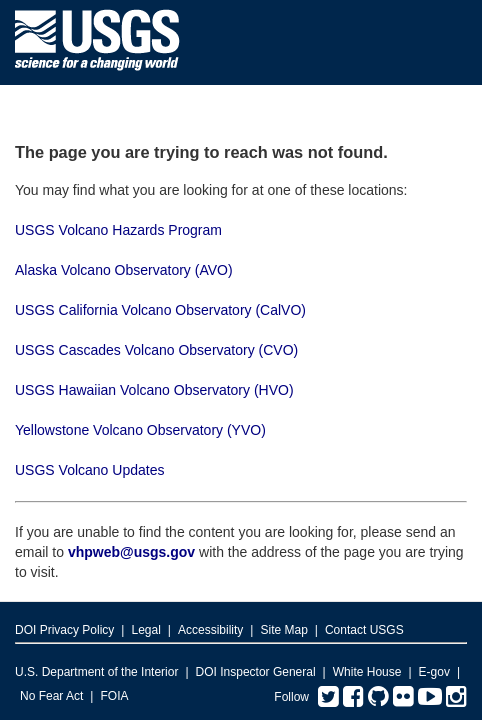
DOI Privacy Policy (64, 630)
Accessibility (210, 630)
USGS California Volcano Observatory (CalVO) (160, 310)
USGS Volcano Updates (89, 470)
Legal (145, 630)
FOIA (114, 696)
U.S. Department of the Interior (96, 672)
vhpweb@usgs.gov (131, 552)
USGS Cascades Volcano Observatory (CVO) (156, 350)
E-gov (434, 672)
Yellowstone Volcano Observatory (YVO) (140, 430)
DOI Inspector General (256, 672)
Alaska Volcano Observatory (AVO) (124, 270)
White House (367, 672)
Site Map (283, 630)
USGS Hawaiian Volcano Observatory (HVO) (154, 390)
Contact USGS (364, 630)
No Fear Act (51, 696)
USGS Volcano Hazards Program (118, 230)
